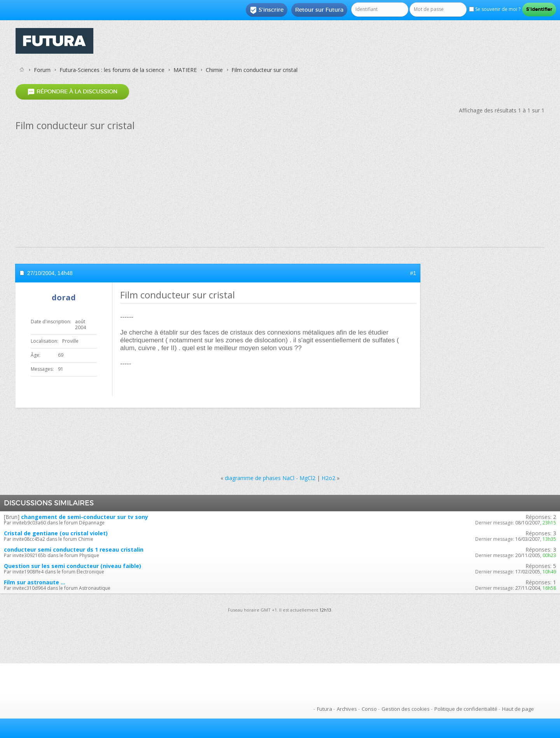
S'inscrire (267, 10)
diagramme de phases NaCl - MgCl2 (270, 478)
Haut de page (518, 709)
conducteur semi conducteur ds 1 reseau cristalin (74, 550)
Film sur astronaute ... (35, 582)
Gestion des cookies (406, 709)
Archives (347, 709)
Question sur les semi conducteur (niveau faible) (73, 566)
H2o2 (328, 478)
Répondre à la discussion (72, 92)
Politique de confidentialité (466, 709)
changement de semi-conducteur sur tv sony (85, 517)
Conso (369, 709)
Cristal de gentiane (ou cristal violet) (56, 533)
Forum (42, 70)
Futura (325, 709)
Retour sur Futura (319, 10)
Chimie (214, 70)
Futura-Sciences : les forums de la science (112, 70)
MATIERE (185, 70)
